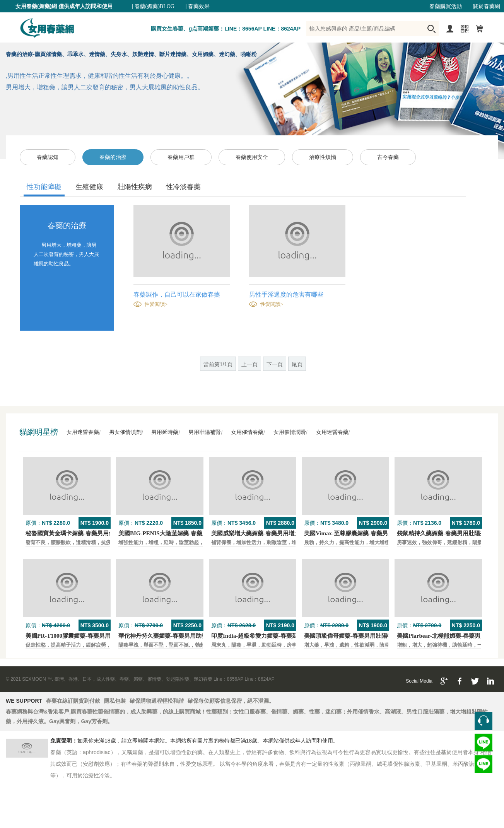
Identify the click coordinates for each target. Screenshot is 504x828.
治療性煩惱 (323, 157)
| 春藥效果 (198, 6)
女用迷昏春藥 (83, 432)
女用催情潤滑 (290, 432)
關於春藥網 (487, 6)
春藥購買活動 (446, 6)
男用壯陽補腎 (205, 432)
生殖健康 (89, 187)
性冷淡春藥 (183, 187)
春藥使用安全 (252, 157)
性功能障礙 (44, 187)
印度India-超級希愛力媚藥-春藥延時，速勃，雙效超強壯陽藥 (289, 636)
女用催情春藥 (247, 432)
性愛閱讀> (156, 304)
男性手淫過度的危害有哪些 (286, 294)
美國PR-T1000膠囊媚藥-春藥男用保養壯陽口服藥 (88, 636)
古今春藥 (388, 157)
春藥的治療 (113, 157)
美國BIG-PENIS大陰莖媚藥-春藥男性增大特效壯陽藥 (186, 533)
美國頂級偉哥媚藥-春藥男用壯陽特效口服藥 (360, 636)
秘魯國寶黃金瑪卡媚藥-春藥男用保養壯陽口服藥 (87, 533)
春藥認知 (48, 157)
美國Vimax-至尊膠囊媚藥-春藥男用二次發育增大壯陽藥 (375, 533)
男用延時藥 (165, 432)
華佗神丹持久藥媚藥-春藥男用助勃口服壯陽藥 (177, 636)
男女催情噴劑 (125, 432)
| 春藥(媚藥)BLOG (153, 6)
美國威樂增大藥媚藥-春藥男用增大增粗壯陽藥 (270, 533)
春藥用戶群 (181, 157)
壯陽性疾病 (135, 187)
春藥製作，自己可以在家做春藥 (177, 294)
